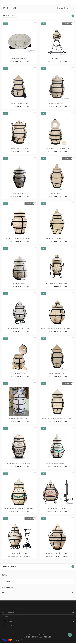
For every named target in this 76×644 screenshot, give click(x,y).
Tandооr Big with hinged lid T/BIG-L (57, 238)
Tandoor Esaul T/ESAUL (19, 193)
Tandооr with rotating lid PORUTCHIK (19, 418)
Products (7, 581)
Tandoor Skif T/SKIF (19, 283)
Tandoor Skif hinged (19, 373)
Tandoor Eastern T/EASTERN (57, 508)
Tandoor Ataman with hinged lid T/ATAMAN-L (57, 418)
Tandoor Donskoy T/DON (57, 103)
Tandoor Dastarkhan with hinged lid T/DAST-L (19, 508)
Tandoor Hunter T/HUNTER (19, 148)
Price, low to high (10, 16)
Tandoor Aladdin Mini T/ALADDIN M (19, 328)
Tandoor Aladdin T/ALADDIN (19, 553)
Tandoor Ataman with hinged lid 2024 (19, 463)
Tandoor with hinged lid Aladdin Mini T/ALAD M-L (57, 328)
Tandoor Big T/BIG (57, 193)
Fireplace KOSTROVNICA (19, 58)
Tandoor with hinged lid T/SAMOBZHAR (57, 283)
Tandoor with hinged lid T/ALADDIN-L (57, 553)
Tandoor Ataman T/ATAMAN (57, 373)
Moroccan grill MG (57, 58)
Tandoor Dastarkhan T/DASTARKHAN (57, 463)
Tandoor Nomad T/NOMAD (19, 103)
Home (4, 575)
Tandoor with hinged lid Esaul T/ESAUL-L (19, 238)
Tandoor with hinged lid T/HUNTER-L (57, 148)
